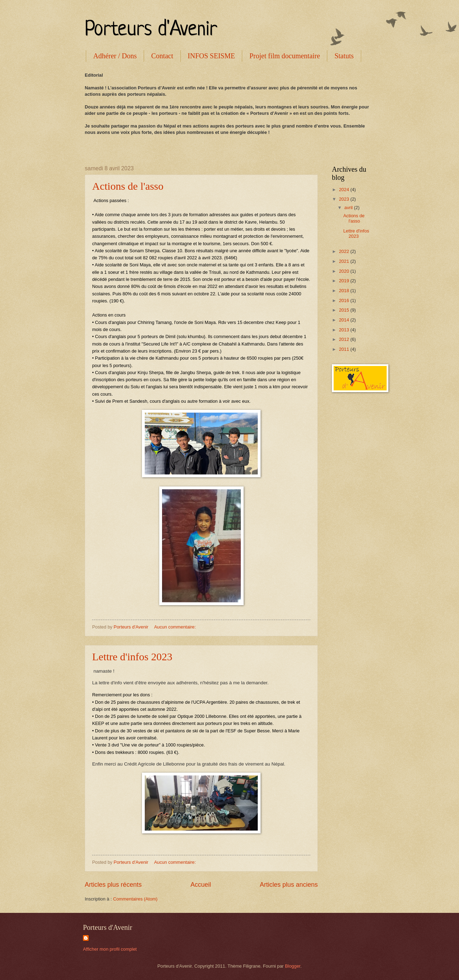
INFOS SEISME (211, 56)
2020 (345, 271)
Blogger (293, 966)
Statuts (344, 56)
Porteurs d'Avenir (151, 30)
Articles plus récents (113, 885)
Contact (162, 56)
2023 (345, 199)
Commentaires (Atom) (135, 899)
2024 (345, 190)
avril (349, 208)
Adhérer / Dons (115, 56)
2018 (345, 291)
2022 (345, 251)
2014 (345, 320)
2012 (345, 339)
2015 (345, 310)
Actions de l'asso (128, 186)
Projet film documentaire (285, 56)
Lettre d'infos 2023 (132, 657)
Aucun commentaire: (175, 627)
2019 (345, 281)
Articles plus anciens (289, 885)
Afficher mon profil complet (110, 949)
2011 (345, 349)
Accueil (201, 885)
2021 (345, 261)
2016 (345, 300)
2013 (345, 330)
